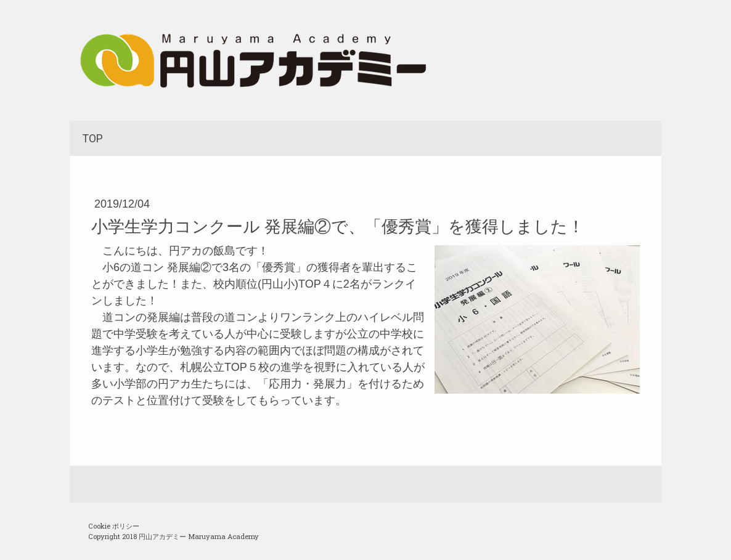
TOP (92, 138)
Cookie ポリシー (114, 526)
